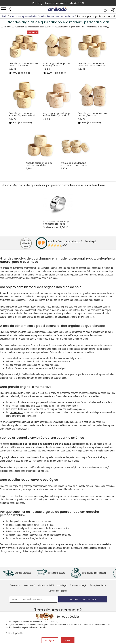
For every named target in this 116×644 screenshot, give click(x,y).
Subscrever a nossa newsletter (83, 599)
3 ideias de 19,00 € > (58, 209)
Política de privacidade (16, 633)
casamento (16, 412)
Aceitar (68, 640)
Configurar (50, 640)
